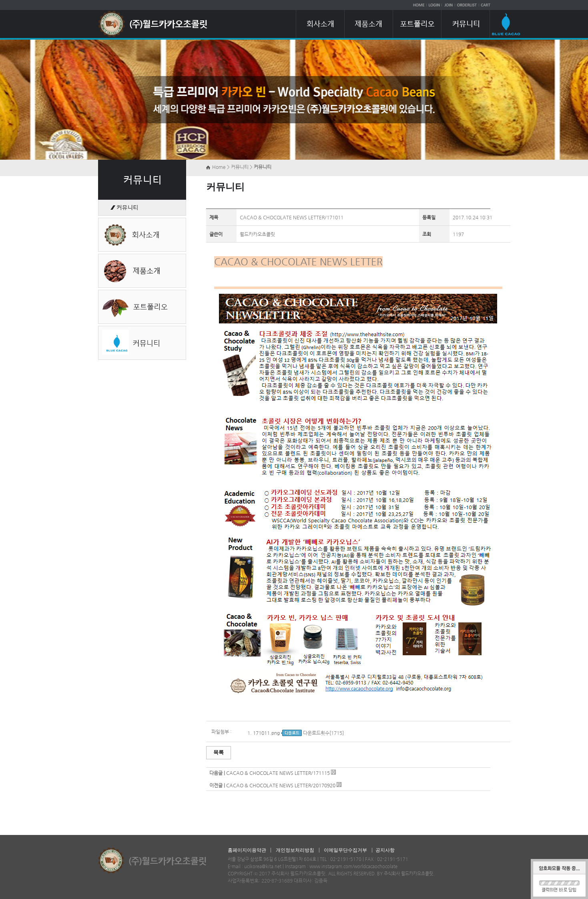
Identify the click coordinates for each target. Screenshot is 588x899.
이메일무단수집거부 (345, 850)
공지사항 (385, 850)
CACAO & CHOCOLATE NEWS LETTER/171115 (278, 773)
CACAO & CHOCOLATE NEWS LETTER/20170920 (281, 785)
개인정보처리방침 (295, 850)
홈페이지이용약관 (247, 850)
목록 (219, 752)
